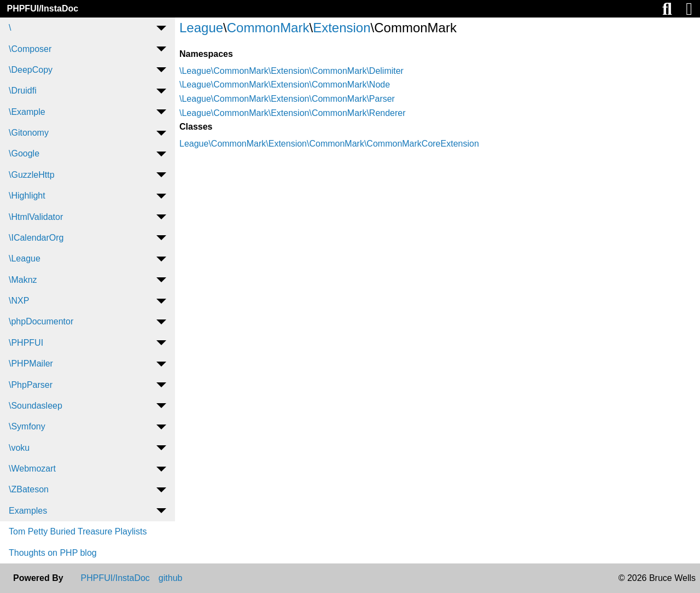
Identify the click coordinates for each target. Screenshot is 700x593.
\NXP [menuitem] (19, 301)
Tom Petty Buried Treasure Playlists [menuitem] (78, 531)
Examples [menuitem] (28, 511)
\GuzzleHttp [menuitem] (32, 175)
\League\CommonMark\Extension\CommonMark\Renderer (293, 113)
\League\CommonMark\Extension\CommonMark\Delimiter (291, 71)
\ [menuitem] (10, 28)
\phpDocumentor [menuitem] (41, 321)
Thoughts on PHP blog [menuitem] (53, 553)
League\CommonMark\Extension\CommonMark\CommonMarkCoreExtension (329, 144)
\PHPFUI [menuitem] (26, 343)
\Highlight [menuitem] (27, 196)
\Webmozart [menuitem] (32, 469)
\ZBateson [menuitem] (29, 489)
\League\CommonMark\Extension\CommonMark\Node (285, 85)
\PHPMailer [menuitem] (31, 364)
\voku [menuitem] (19, 448)
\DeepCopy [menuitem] (31, 70)
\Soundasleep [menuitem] (36, 406)
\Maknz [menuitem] (23, 280)
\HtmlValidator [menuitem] (36, 217)
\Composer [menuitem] (30, 49)
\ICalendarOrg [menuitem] (36, 238)
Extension (342, 28)
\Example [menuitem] (27, 112)
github (171, 578)
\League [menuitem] (25, 258)
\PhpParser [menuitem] (31, 385)
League (201, 28)
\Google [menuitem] (24, 153)
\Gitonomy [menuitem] (29, 133)
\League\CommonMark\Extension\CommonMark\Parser (287, 99)
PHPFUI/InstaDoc (42, 8)
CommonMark (268, 28)
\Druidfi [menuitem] (23, 91)
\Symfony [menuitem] (27, 426)
